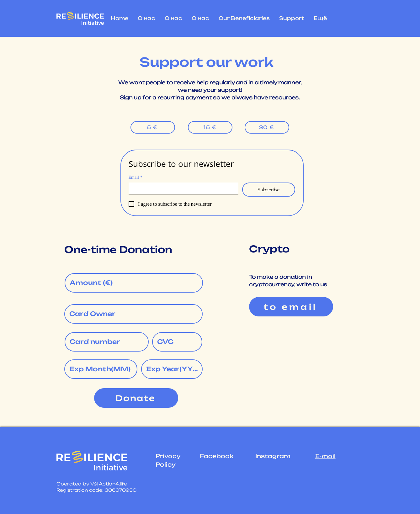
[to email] (291, 307)
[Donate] (136, 398)
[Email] (182, 188)
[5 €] (153, 127)
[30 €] (267, 127)
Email (136, 177)
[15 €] (210, 127)
